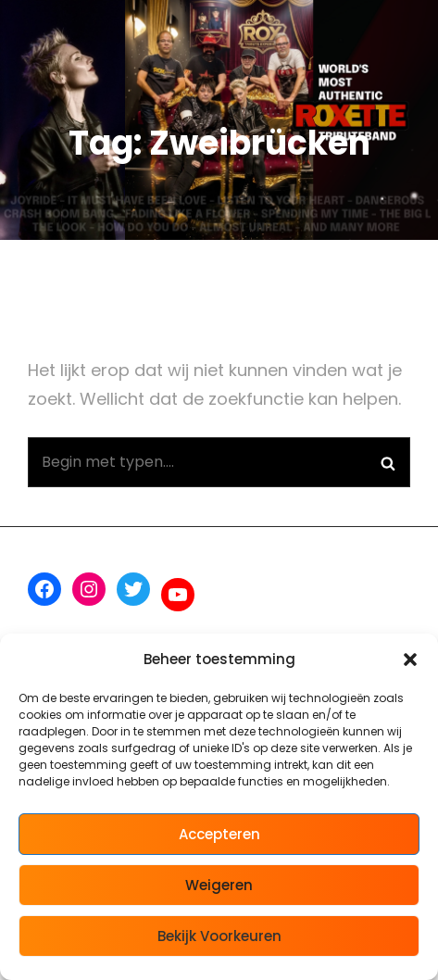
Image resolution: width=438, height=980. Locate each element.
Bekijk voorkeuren (219, 936)
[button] (410, 660)
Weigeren (219, 885)
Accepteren (219, 834)
